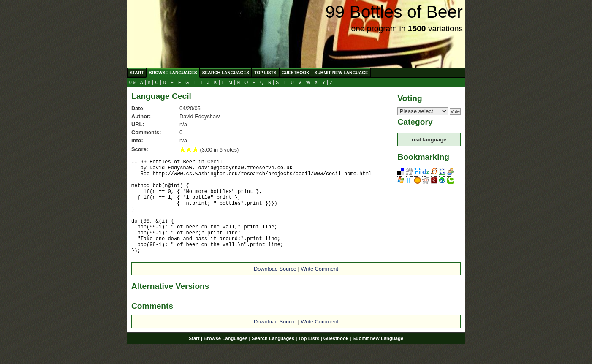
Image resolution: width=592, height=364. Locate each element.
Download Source (275, 289)
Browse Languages (173, 73)
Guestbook (296, 73)
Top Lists (265, 73)
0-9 (132, 83)
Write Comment (319, 289)
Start (137, 73)
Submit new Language (341, 73)
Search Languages (226, 73)
